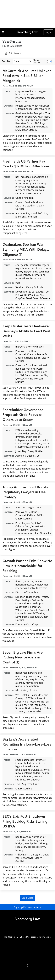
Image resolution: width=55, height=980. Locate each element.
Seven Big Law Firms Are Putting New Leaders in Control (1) (23, 657)
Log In (48, 32)
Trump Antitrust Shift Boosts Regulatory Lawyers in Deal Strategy (25, 492)
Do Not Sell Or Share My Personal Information (27, 937)
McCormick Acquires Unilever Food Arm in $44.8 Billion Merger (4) (27, 76)
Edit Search (13, 53)
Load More (27, 898)
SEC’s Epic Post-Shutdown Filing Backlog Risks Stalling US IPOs (25, 821)
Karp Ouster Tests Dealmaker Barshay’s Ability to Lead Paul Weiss (26, 331)
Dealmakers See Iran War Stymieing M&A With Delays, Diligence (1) (26, 249)
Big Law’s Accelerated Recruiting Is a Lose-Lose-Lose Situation (27, 744)
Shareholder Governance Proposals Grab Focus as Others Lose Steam (23, 415)
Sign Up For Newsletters (27, 907)
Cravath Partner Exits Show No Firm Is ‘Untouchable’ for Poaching (27, 566)
